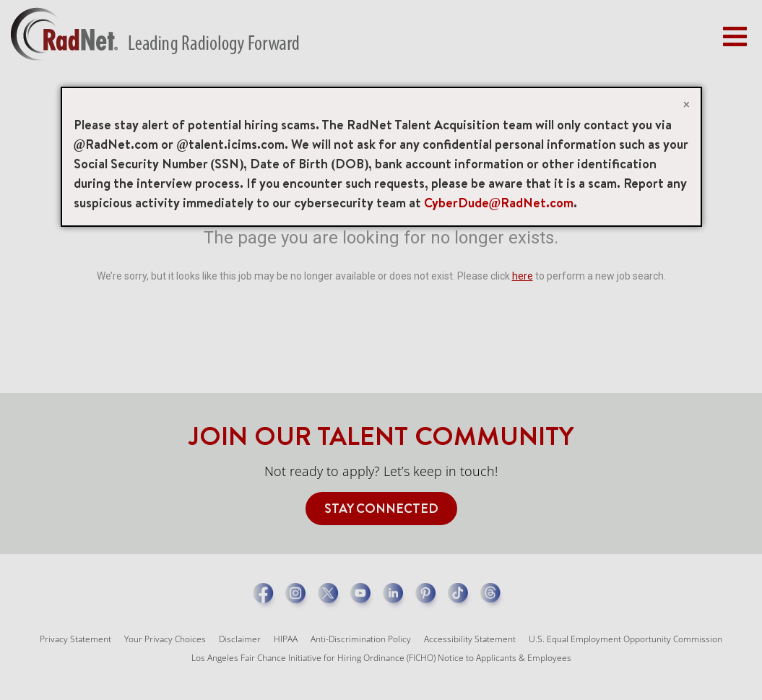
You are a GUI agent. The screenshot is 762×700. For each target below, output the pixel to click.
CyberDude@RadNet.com (499, 203)
